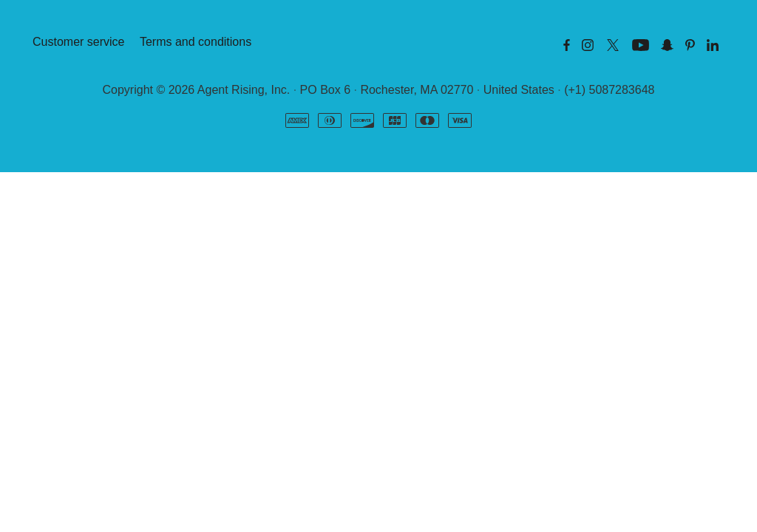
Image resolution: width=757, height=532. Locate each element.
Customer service (78, 42)
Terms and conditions (196, 42)
